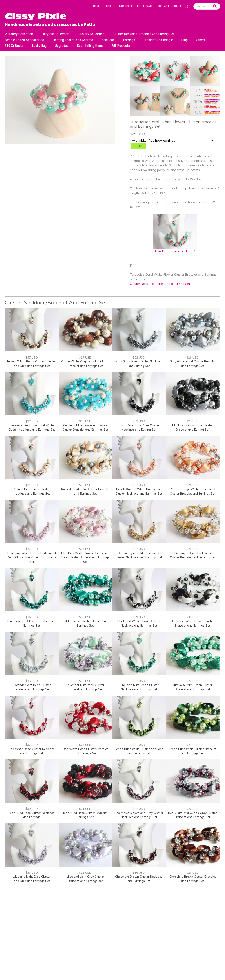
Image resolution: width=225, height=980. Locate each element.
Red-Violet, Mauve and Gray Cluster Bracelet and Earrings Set (192, 815)
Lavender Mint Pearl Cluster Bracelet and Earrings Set (85, 687)
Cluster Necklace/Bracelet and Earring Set (143, 34)
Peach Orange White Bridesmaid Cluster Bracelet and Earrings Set (193, 491)
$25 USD (85, 485)
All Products (121, 46)
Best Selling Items (90, 46)
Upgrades (62, 46)
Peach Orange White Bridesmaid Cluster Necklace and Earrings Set (139, 491)
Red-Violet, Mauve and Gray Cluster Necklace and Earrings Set (139, 815)
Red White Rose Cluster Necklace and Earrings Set (32, 751)
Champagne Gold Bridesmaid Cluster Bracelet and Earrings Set (193, 555)
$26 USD (192, 357)
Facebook (126, 6)
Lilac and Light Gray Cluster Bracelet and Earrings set (85, 879)
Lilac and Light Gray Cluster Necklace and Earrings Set (32, 879)
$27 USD (85, 357)
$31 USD (32, 485)
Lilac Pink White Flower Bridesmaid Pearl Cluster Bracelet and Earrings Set (85, 557)
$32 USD (139, 357)
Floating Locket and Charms (73, 40)
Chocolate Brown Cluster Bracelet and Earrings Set (193, 879)
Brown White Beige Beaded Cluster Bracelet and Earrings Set (85, 364)
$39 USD (139, 617)
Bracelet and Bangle (158, 40)
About (110, 6)
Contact (163, 6)
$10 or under (14, 46)
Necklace (108, 40)
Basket (181, 6)
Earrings (129, 40)
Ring (184, 40)
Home (97, 6)
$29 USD (85, 681)
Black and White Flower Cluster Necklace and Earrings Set (139, 623)
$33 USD (139, 421)
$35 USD (32, 681)
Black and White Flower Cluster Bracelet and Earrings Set (192, 623)
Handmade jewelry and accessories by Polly (50, 24)
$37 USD (32, 357)
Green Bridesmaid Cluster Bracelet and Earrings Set (192, 751)
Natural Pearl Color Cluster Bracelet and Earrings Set (85, 491)
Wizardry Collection (19, 34)
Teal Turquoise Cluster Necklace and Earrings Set (32, 623)
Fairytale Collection (55, 34)
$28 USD (85, 873)
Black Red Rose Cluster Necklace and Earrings (32, 815)
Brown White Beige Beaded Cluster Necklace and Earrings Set (32, 364)
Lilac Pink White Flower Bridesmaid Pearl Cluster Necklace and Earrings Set (32, 557)
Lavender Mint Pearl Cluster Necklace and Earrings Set (32, 687)
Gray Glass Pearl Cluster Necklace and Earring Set (139, 364)
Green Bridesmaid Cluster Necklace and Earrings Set (139, 751)
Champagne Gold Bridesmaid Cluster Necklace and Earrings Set (139, 555)
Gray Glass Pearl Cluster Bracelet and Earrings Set (193, 364)
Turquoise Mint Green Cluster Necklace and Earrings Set (139, 687)
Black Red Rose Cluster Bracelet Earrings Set (85, 815)
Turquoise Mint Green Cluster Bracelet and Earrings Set (193, 687)
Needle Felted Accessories (24, 40)
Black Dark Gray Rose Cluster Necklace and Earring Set (139, 427)
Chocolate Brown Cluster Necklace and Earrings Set (139, 879)
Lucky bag (39, 46)
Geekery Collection (91, 34)
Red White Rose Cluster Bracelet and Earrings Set (85, 751)
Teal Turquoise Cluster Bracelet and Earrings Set (85, 623)
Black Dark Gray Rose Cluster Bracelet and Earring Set (193, 427)
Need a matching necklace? (175, 250)
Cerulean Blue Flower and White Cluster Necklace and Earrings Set (32, 427)
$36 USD (32, 617)
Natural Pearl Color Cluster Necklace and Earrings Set (32, 491)
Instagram (145, 6)
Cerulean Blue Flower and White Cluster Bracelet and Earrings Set (85, 427)
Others (201, 40)
